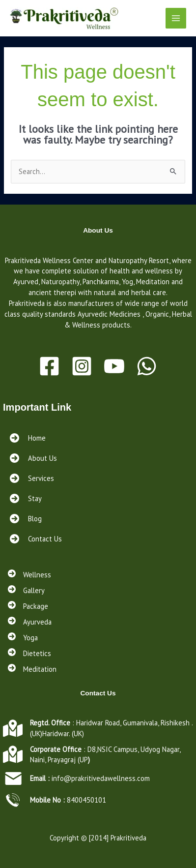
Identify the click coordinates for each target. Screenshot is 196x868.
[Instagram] (82, 366)
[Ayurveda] (30, 622)
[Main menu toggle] (176, 18)
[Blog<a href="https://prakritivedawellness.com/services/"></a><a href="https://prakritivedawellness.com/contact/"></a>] (25, 519)
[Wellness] (29, 575)
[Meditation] (32, 669)
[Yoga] (23, 638)
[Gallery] (26, 591)
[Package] (28, 606)
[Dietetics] (29, 654)
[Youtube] (114, 366)
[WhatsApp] (147, 366)
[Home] (27, 438)
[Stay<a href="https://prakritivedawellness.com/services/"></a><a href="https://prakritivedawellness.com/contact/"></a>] (25, 498)
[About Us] (32, 458)
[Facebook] (49, 366)
